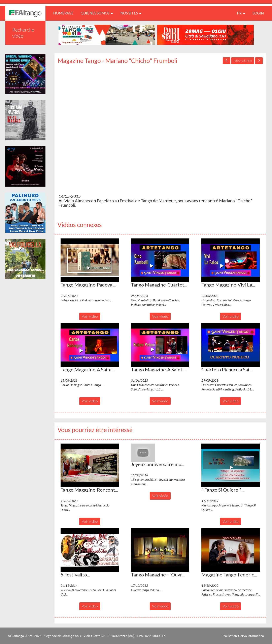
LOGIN (258, 13)
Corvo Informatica (251, 636)
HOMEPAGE (65, 13)
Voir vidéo (90, 316)
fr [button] (241, 13)
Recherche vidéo (23, 33)
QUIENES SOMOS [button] (97, 13)
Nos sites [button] (131, 13)
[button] (90, 260)
